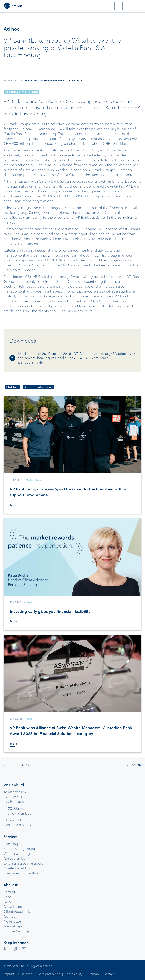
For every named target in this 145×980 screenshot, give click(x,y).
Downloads (13, 907)
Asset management (19, 849)
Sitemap (93, 974)
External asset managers (23, 863)
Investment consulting (21, 873)
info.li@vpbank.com (19, 813)
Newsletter (12, 921)
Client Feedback (17, 912)
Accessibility (74, 974)
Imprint (9, 974)
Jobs (7, 897)
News (8, 902)
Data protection (49, 974)
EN (139, 765)
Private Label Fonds (19, 868)
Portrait (9, 892)
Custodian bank (16, 859)
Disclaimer (26, 974)
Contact (10, 917)
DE (134, 765)
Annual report (15, 926)
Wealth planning (17, 854)
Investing (11, 844)
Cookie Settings (17, 931)
